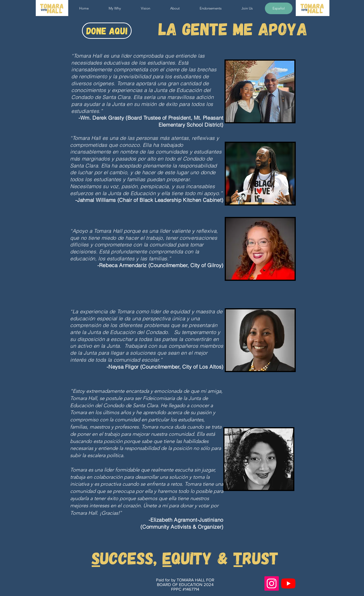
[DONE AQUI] (107, 31)
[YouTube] (288, 583)
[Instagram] (272, 583)
